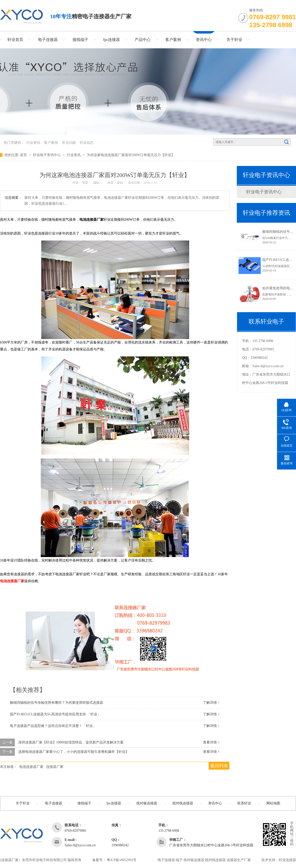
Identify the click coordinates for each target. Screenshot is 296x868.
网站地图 (273, 803)
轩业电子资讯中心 (47, 155)
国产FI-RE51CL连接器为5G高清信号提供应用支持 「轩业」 (55, 714)
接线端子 (80, 40)
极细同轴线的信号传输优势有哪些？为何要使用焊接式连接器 (56, 703)
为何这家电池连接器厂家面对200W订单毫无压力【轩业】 (131, 155)
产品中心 (143, 40)
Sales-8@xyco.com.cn (268, 366)
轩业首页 (15, 40)
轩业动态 (87, 143)
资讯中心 (204, 40)
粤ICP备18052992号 (122, 860)
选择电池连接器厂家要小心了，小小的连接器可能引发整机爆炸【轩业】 (74, 752)
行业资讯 (33, 143)
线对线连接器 (183, 803)
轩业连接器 (287, 860)
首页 (24, 155)
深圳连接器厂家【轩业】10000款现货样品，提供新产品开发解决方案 (71, 742)
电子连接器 (48, 40)
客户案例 (173, 40)
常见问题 (69, 143)
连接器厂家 (55, 767)
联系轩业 (244, 803)
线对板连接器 (147, 803)
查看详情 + (211, 742)
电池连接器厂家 (12, 581)
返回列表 (219, 766)
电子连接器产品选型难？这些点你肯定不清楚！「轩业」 (53, 726)
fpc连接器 (111, 40)
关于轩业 (234, 40)
